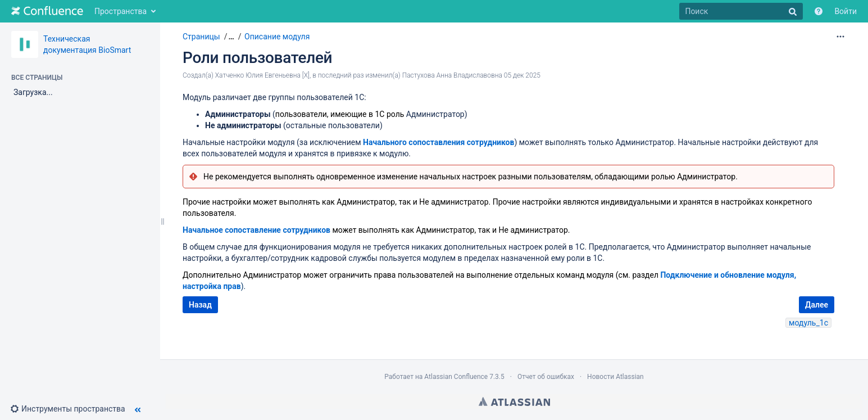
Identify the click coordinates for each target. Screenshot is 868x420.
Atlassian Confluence (456, 377)
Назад (200, 305)
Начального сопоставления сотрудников (438, 142)
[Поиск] (741, 11)
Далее (817, 305)
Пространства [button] (121, 11)
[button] (72, 409)
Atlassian (514, 401)
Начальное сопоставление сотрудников (256, 230)
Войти (846, 11)
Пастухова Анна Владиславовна (452, 75)
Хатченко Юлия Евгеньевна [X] (262, 75)
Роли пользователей (257, 58)
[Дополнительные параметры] (840, 37)
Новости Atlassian (615, 377)
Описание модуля (277, 37)
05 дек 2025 (522, 75)
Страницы (201, 37)
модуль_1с (808, 323)
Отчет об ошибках (546, 377)
